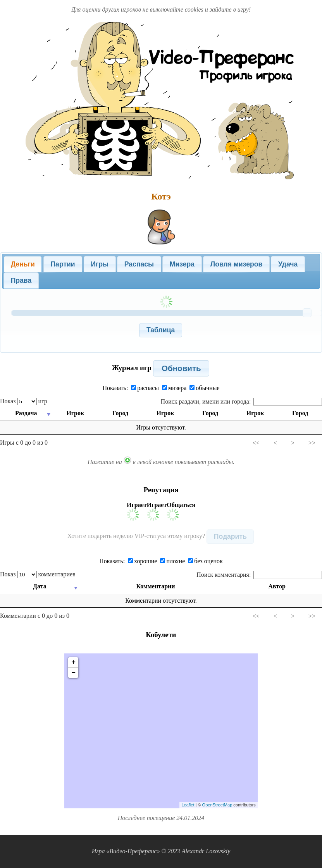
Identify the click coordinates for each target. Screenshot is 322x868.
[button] (161, 330)
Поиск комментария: (259, 575)
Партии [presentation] (63, 264)
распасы (145, 388)
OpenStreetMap (217, 805)
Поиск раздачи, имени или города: (241, 401)
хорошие (142, 561)
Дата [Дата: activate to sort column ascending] (40, 586)
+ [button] (73, 662)
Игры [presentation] (100, 264)
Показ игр (24, 401)
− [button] (73, 673)
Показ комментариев (38, 574)
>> (312, 443)
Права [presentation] (21, 280)
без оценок (205, 561)
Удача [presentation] (288, 264)
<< (256, 443)
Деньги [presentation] (23, 264)
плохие (172, 561)
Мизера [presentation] (182, 264)
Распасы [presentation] (139, 264)
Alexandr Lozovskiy (206, 851)
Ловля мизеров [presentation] (236, 264)
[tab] (23, 264)
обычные (204, 388)
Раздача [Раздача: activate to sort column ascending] (26, 413)
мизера (174, 388)
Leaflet (188, 805)
